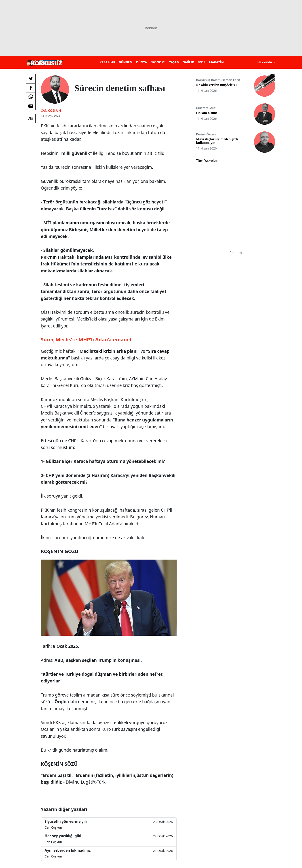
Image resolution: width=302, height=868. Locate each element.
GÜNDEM (126, 62)
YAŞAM (174, 62)
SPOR (202, 62)
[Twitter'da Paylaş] (31, 79)
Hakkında (265, 62)
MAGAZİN (216, 62)
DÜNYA (141, 62)
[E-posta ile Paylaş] (31, 106)
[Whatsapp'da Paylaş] (31, 97)
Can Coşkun (51, 110)
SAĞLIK (188, 62)
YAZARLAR (107, 62)
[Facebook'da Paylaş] (31, 88)
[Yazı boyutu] (31, 119)
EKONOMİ (158, 62)
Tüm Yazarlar (207, 161)
